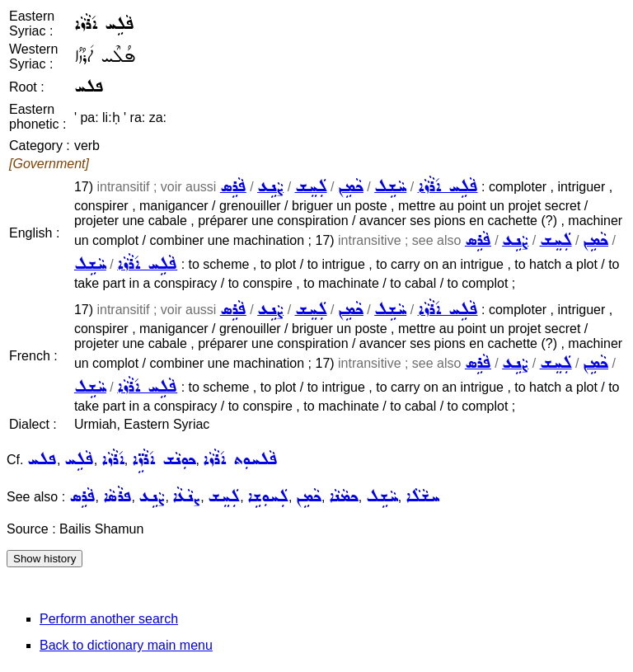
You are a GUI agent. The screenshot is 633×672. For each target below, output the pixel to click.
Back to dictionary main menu (126, 645)
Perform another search (109, 619)
